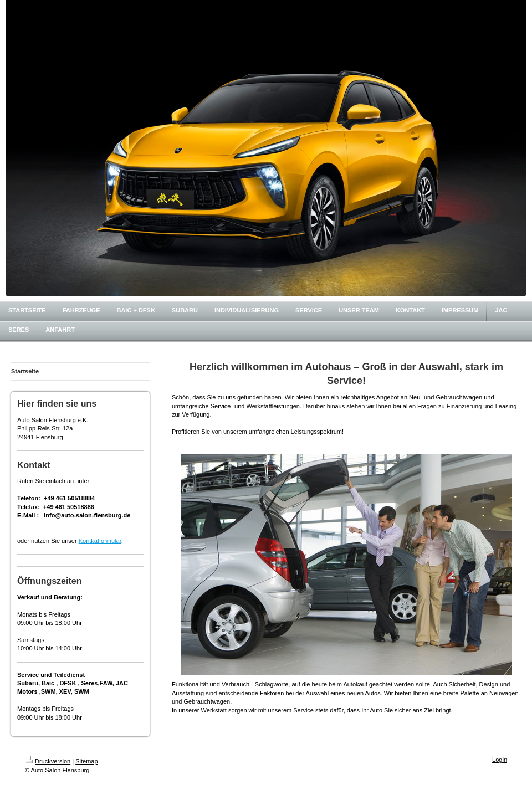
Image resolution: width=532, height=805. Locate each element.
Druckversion (48, 761)
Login (500, 760)
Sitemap (86, 761)
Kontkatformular (100, 541)
